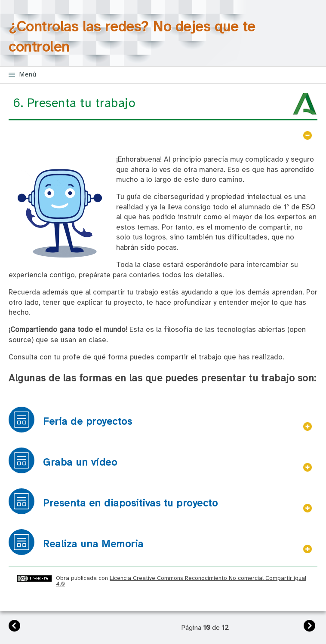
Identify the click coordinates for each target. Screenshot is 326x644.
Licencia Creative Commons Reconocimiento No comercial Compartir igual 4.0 (181, 581)
